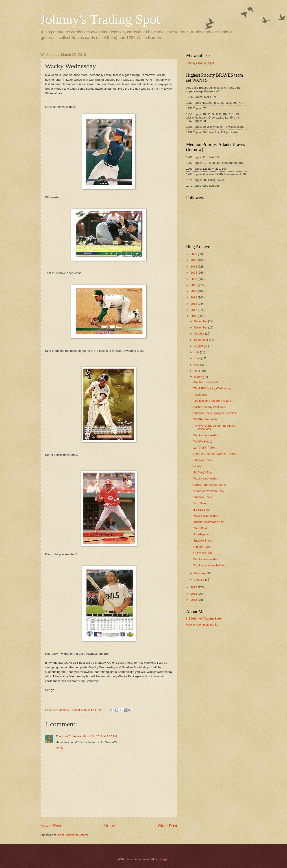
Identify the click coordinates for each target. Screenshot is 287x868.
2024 (194, 267)
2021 (194, 285)
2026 (194, 254)
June (198, 358)
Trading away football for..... (211, 565)
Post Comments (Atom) (73, 835)
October (199, 334)
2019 (194, 297)
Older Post (168, 826)
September (201, 340)
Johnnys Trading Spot (200, 63)
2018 (194, 304)
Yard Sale (200, 503)
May (197, 365)
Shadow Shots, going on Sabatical (215, 413)
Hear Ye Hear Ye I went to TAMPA (215, 454)
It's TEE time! (202, 510)
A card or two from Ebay (209, 491)
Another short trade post (209, 522)
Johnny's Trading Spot (100, 19)
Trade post (200, 395)
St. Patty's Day (203, 472)
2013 (194, 600)
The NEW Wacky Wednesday (212, 388)
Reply (60, 748)
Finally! (198, 466)
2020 (194, 291)
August (199, 346)
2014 (194, 594)
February (200, 573)
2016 (194, 316)
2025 (194, 260)
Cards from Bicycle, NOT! (210, 485)
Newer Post (51, 826)
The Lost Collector (68, 736)
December (201, 321)
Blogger (163, 859)
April (197, 371)
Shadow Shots (203, 460)
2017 (194, 310)
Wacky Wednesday (205, 435)
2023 (194, 273)
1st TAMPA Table (204, 448)
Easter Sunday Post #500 (210, 407)
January (199, 580)
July (197, 352)
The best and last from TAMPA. (213, 401)
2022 (194, 279)
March (198, 377)
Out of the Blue (203, 553)
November (201, 327)
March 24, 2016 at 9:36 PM (100, 736)
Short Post (200, 528)
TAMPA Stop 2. (203, 442)
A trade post (201, 534)
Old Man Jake (202, 547)
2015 (194, 587)
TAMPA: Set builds (205, 419)
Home (110, 826)
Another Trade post (206, 382)
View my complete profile (202, 625)
